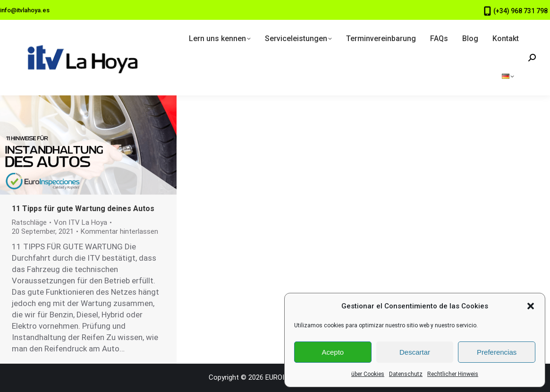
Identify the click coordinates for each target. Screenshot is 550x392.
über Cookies (368, 374)
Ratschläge (29, 222)
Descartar (415, 352)
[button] (531, 306)
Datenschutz (406, 374)
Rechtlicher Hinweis (453, 374)
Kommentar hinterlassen (119, 231)
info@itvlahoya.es (25, 10)
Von (80, 222)
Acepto (333, 352)
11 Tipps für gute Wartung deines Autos (83, 209)
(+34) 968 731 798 (520, 11)
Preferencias (497, 352)
